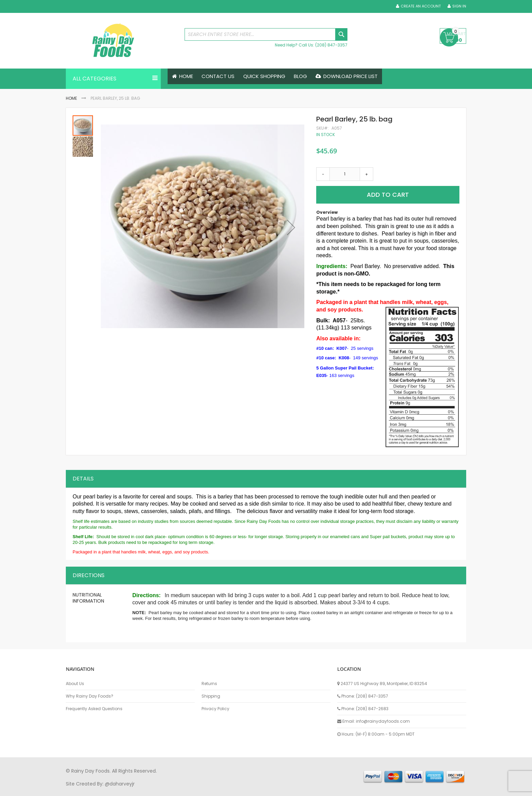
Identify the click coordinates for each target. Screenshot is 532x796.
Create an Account (421, 6)
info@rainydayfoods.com (383, 720)
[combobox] (266, 34)
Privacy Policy (215, 708)
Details (83, 478)
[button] (291, 227)
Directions (89, 574)
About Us (75, 682)
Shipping (211, 695)
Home (71, 98)
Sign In (459, 6)
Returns (209, 682)
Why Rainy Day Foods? (90, 695)
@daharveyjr (120, 782)
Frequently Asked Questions (94, 708)
